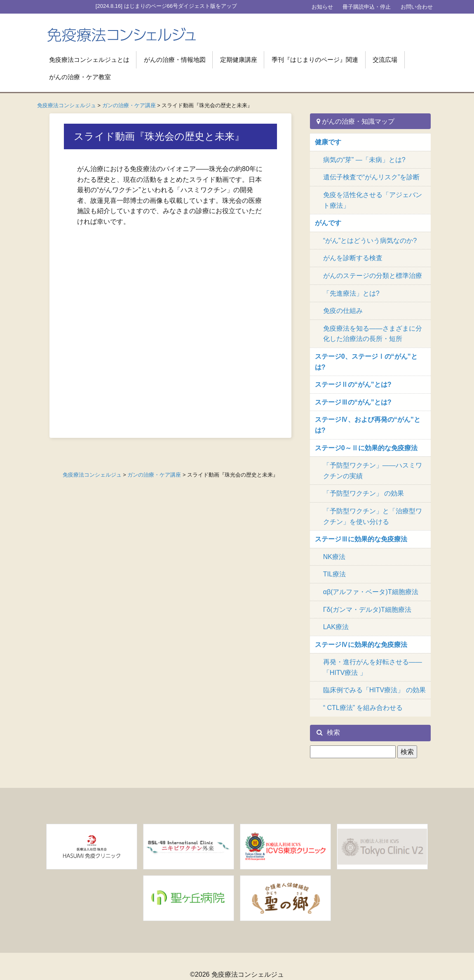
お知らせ (322, 7)
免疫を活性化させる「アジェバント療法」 (373, 200)
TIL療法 (334, 574)
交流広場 (385, 60)
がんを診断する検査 (353, 258)
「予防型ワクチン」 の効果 (364, 493)
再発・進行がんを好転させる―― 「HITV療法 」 (373, 667)
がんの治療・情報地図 (175, 60)
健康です (328, 142)
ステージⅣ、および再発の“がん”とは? (368, 425)
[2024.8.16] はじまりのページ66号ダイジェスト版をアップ (166, 6)
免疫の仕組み (343, 311)
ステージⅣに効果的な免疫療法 (361, 645)
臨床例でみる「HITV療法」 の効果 (374, 690)
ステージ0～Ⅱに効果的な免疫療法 (366, 448)
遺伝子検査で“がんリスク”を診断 (372, 177)
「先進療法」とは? (351, 293)
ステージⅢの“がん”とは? (353, 402)
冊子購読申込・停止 (367, 7)
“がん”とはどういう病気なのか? (370, 241)
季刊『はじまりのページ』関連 (315, 60)
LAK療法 (336, 627)
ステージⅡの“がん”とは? (353, 384)
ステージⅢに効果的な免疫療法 (361, 539)
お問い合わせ (417, 7)
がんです (328, 223)
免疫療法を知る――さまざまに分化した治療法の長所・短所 (373, 334)
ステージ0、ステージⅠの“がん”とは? (366, 362)
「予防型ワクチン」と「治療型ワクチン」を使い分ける (373, 516)
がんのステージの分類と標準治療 (373, 276)
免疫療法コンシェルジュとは (89, 60)
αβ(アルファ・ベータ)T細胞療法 (371, 592)
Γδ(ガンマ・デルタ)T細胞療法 (367, 610)
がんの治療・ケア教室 (80, 77)
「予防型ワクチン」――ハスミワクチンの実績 (373, 471)
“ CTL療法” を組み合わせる (363, 708)
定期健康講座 (239, 60)
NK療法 (334, 557)
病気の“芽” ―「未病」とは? (364, 160)
